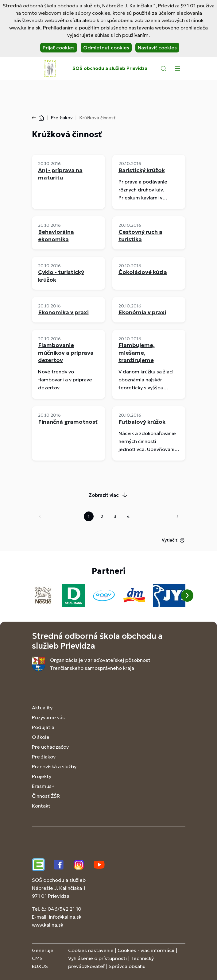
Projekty (42, 776)
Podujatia (43, 727)
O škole (41, 737)
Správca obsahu (127, 966)
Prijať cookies (59, 48)
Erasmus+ (43, 786)
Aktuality (42, 708)
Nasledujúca (177, 516)
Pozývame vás (48, 717)
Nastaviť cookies (157, 48)
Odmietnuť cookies (106, 48)
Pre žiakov (62, 118)
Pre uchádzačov (50, 747)
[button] (163, 68)
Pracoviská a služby (54, 766)
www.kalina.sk (48, 925)
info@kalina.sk (65, 917)
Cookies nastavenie (91, 950)
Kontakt (41, 806)
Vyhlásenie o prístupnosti (97, 958)
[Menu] (178, 68)
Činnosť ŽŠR (46, 796)
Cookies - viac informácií (146, 950)
